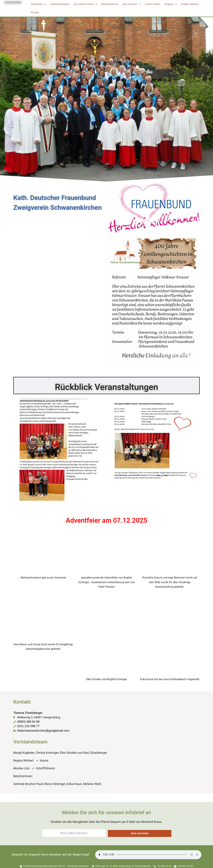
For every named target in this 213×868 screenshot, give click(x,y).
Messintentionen (110, 4)
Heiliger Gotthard (190, 4)
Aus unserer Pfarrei (85, 4)
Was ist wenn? (132, 4)
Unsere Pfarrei (153, 4)
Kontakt (35, 12)
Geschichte (38, 4)
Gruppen (170, 4)
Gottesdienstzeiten (60, 4)
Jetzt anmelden (140, 833)
